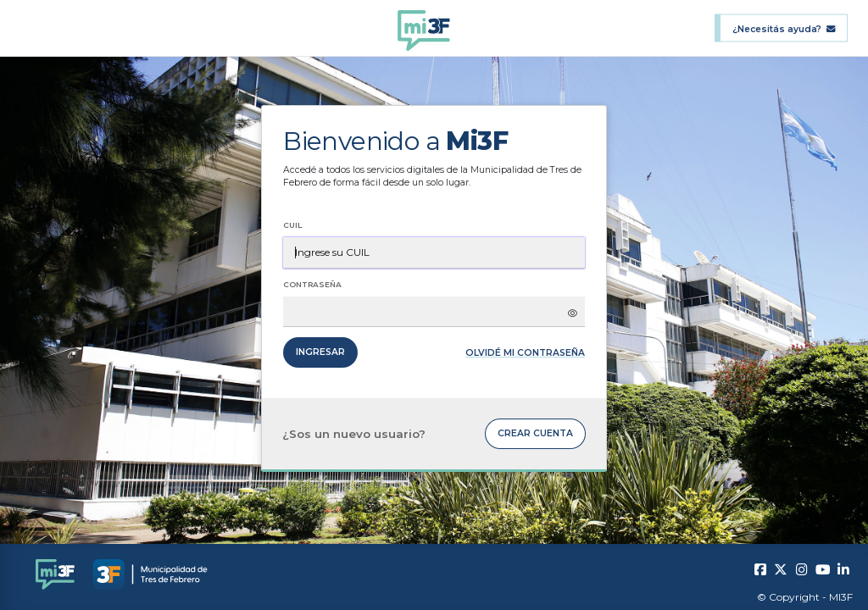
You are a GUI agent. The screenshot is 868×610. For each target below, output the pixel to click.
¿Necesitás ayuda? (784, 29)
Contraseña (312, 284)
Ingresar (320, 352)
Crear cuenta (535, 433)
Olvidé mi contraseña (525, 353)
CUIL (292, 225)
